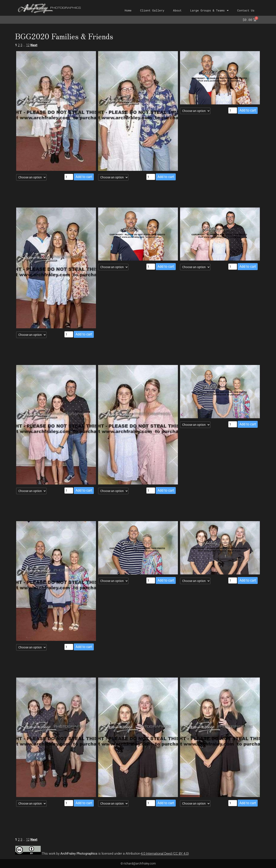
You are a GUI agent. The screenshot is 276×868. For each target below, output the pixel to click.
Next (34, 45)
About (177, 10)
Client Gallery (152, 10)
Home (128, 10)
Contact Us (246, 10)
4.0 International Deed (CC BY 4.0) (165, 854)
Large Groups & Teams (209, 10)
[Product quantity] (69, 177)
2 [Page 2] (19, 45)
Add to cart (84, 177)
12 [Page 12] (28, 45)
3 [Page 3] (21, 45)
